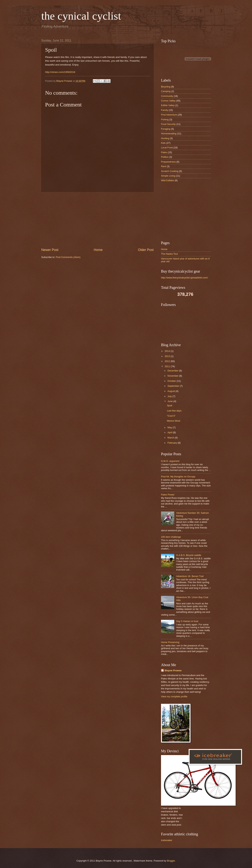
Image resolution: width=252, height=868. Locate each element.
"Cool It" (171, 416)
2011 (168, 366)
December (173, 371)
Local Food (167, 148)
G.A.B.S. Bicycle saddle (189, 555)
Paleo (164, 152)
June (170, 401)
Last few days (174, 411)
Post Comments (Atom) (68, 257)
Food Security (168, 124)
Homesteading (169, 134)
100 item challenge (171, 537)
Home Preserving (170, 642)
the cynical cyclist (81, 16)
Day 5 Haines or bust (187, 621)
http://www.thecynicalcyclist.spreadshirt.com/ (184, 278)
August (171, 391)
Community (167, 96)
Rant (163, 166)
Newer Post (50, 250)
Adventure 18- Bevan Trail (190, 576)
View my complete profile (174, 696)
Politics (165, 157)
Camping (166, 91)
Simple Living (168, 176)
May (170, 427)
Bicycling (166, 87)
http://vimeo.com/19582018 (60, 72)
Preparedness (168, 162)
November (173, 376)
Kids (163, 143)
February (173, 443)
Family (164, 110)
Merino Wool (174, 421)
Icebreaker (167, 840)
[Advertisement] (97, 220)
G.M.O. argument (170, 461)
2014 (168, 351)
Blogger (171, 861)
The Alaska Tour (169, 254)
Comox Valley (168, 101)
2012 (168, 361)
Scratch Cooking (170, 171)
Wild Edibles (168, 180)
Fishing (165, 119)
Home (98, 250)
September (174, 386)
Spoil (170, 405)
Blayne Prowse (173, 670)
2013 (168, 356)
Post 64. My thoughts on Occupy (178, 477)
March (171, 438)
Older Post (146, 250)
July (170, 396)
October (172, 381)
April (170, 432)
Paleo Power (168, 495)
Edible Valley (168, 105)
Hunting (165, 138)
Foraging (166, 129)
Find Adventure (169, 115)
